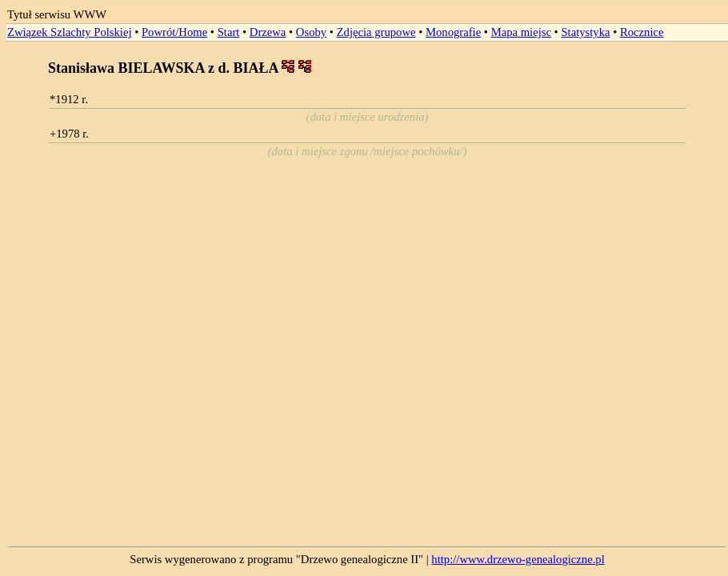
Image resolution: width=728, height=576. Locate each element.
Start (229, 32)
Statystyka (585, 32)
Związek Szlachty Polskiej (69, 32)
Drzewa (268, 32)
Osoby (311, 32)
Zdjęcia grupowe (376, 32)
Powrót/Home (174, 32)
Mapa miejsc (521, 32)
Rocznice (642, 32)
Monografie (453, 32)
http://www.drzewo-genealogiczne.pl (518, 559)
